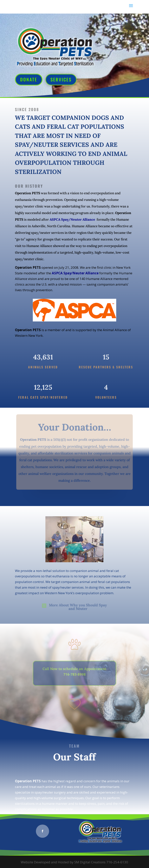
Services (61, 79)
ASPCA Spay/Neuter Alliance (72, 219)
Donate (29, 79)
